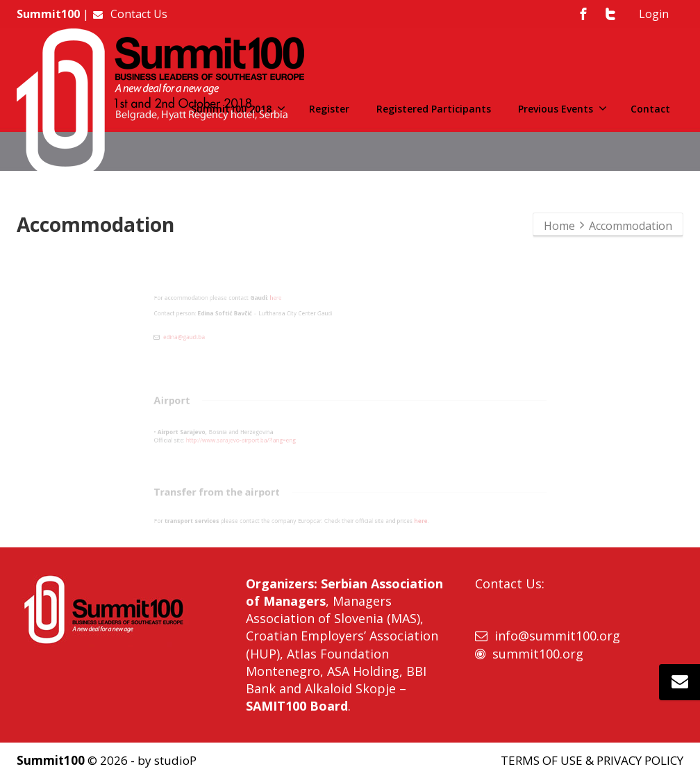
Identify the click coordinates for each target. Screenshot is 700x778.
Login (654, 14)
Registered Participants (434, 109)
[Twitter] (610, 14)
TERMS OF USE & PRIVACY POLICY (592, 760)
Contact (650, 109)
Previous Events (562, 109)
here (224, 284)
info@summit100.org (557, 636)
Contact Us (130, 14)
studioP (175, 760)
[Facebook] (583, 14)
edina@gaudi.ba (68, 350)
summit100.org (538, 654)
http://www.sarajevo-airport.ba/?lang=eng (165, 443)
